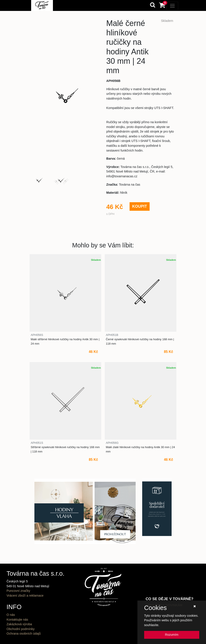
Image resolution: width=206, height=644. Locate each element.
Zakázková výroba (19, 624)
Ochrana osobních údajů (24, 634)
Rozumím (172, 635)
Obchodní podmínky (21, 629)
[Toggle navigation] (172, 6)
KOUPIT (140, 206)
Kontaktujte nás (17, 620)
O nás (11, 615)
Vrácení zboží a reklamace (25, 596)
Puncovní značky (18, 591)
